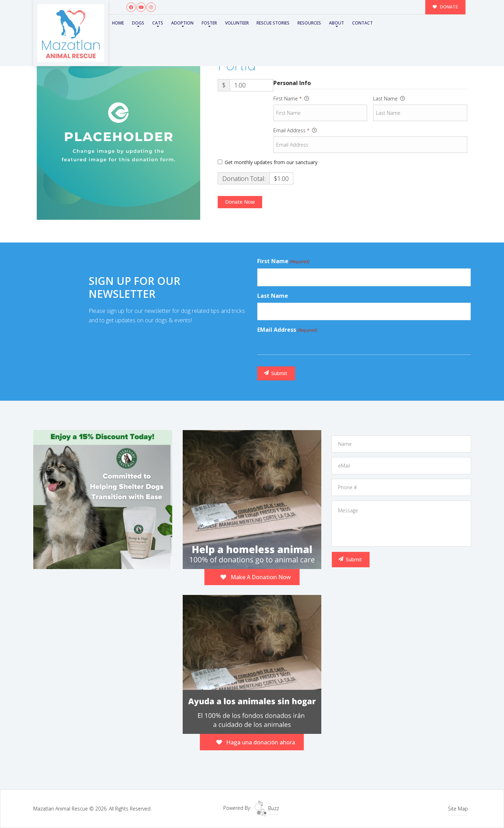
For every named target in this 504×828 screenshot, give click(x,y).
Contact (355, 23)
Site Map (458, 809)
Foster (206, 23)
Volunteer (233, 23)
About (330, 23)
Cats (156, 23)
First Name (291, 99)
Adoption (180, 23)
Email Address (295, 131)
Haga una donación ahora (256, 742)
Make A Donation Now (256, 577)
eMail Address (287, 330)
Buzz (267, 808)
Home (118, 23)
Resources (304, 23)
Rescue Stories (268, 23)
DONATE (446, 7)
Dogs (137, 23)
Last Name (389, 99)
